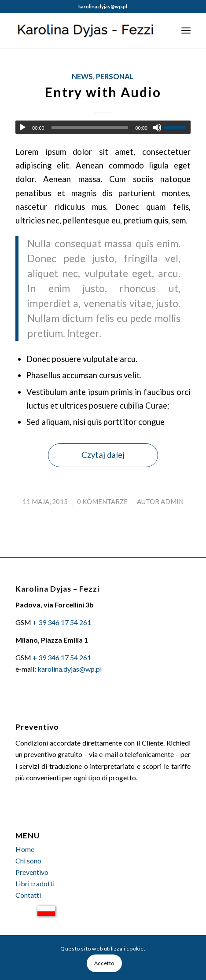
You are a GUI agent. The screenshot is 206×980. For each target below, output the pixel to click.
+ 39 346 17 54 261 (62, 622)
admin (172, 501)
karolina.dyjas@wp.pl (103, 6)
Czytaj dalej (103, 455)
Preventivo (32, 872)
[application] (103, 127)
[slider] (90, 127)
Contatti (28, 895)
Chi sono (28, 861)
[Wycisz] (157, 128)
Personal (115, 77)
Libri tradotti (35, 883)
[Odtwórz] (22, 128)
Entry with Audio (103, 92)
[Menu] (186, 30)
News (82, 77)
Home (25, 849)
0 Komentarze (102, 501)
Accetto (104, 963)
